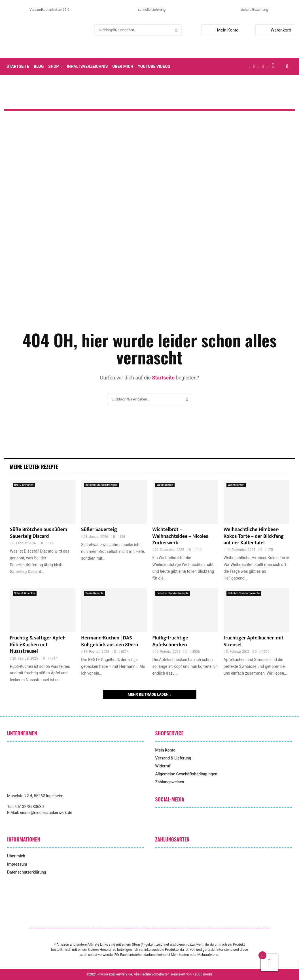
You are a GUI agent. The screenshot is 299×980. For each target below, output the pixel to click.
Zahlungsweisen (170, 782)
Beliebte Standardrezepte (101, 485)
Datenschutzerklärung (27, 872)
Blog (39, 66)
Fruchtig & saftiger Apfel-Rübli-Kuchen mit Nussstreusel (38, 645)
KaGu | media (202, 974)
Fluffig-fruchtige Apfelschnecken (170, 641)
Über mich (123, 66)
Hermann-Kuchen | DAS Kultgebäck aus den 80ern (110, 641)
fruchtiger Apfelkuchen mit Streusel (254, 641)
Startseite (18, 66)
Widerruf (163, 766)
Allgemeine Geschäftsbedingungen (186, 774)
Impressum (17, 864)
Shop (53, 66)
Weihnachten (165, 485)
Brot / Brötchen (24, 485)
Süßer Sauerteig (99, 530)
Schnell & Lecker (25, 593)
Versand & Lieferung (173, 758)
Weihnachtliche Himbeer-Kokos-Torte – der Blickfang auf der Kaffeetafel (254, 536)
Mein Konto (221, 30)
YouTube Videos (154, 66)
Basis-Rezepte (94, 593)
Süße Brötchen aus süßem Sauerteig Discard (39, 533)
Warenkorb (274, 30)
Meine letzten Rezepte (34, 467)
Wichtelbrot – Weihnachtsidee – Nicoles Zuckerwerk (180, 536)
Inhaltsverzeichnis (87, 66)
